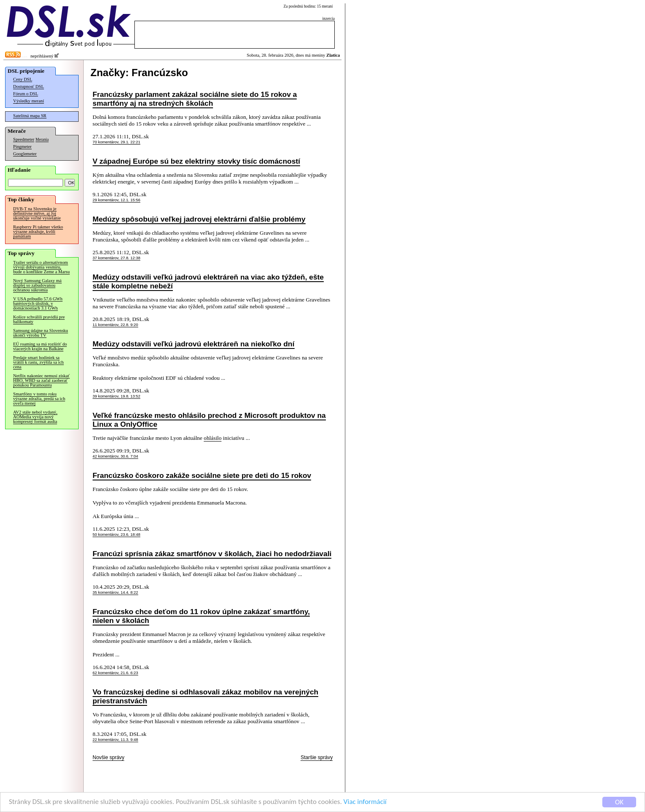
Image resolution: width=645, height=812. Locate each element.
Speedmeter (24, 139)
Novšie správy (108, 757)
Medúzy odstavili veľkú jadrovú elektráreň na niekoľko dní (194, 344)
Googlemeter (25, 154)
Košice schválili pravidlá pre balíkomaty (39, 319)
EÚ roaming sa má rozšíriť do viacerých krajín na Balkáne (40, 346)
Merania (42, 140)
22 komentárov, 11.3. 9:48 (115, 740)
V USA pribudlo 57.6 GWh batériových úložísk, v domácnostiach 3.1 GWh (38, 303)
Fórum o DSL (26, 94)
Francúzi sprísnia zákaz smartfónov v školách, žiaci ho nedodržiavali (212, 554)
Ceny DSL (23, 79)
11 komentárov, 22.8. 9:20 (115, 325)
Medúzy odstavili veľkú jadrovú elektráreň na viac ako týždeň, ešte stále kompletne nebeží (208, 281)
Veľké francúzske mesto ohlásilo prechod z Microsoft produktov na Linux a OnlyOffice (209, 420)
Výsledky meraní (29, 101)
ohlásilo (213, 438)
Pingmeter (22, 147)
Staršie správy (317, 757)
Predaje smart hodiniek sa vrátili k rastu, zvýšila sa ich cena (38, 362)
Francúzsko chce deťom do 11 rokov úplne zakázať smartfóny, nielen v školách (201, 616)
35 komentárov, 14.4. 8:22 (115, 593)
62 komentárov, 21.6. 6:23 (115, 673)
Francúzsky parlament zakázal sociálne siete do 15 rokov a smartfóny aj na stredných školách (195, 99)
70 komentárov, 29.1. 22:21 (116, 142)
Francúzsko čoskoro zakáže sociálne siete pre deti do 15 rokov (202, 475)
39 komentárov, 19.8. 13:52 (116, 396)
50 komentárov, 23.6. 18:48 (116, 535)
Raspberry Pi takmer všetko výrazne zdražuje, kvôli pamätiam (38, 232)
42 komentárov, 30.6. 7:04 (115, 456)
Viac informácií (365, 802)
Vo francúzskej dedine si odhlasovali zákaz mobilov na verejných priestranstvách (205, 696)
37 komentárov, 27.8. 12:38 (116, 258)
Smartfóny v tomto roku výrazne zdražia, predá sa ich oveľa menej (39, 399)
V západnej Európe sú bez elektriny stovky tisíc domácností (196, 161)
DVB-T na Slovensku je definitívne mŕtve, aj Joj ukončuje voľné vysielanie (37, 213)
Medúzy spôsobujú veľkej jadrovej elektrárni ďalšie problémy (199, 219)
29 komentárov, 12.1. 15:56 (116, 200)
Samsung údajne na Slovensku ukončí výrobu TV (41, 333)
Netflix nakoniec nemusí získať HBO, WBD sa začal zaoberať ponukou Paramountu (41, 380)
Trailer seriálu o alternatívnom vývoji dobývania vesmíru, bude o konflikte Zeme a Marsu (41, 267)
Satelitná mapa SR (30, 116)
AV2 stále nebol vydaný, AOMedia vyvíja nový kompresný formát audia (35, 417)
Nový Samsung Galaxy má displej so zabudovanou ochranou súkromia (37, 285)
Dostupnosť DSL (29, 86)
